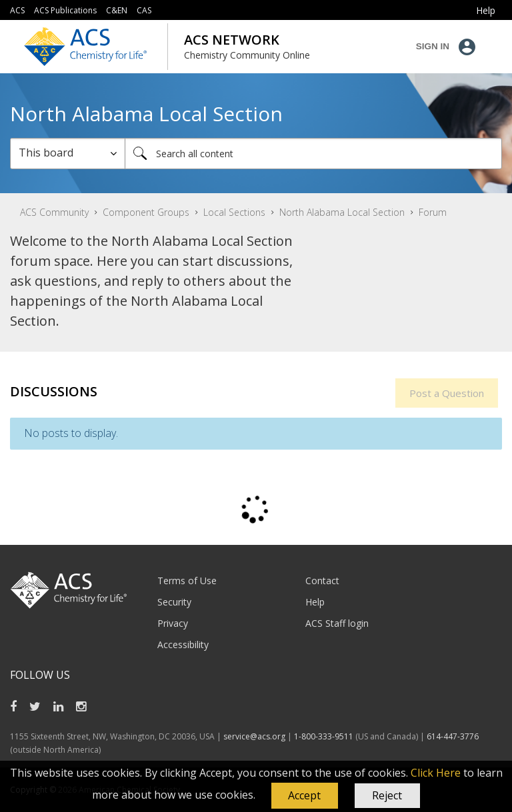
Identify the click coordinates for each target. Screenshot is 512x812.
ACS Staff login (337, 623)
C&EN (117, 10)
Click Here (436, 773)
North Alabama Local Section (342, 212)
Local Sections (234, 212)
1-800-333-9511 (324, 736)
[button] (305, 796)
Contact (322, 581)
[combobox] (313, 154)
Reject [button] (387, 795)
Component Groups (146, 212)
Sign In (433, 46)
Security (174, 602)
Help (315, 602)
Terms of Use (187, 581)
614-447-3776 (453, 736)
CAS (144, 10)
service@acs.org (254, 736)
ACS (17, 10)
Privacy (173, 623)
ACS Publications (65, 10)
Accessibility (183, 644)
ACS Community (54, 212)
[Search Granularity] (68, 154)
